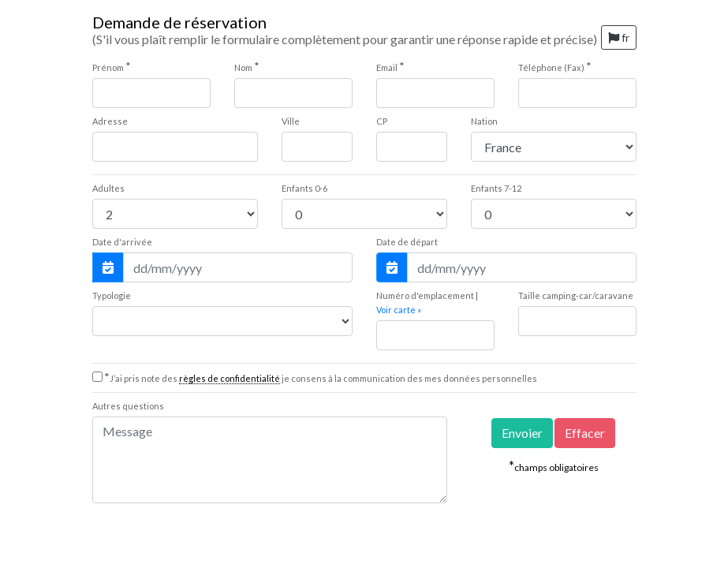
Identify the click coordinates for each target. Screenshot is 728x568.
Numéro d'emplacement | (427, 303)
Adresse (110, 121)
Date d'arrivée (122, 242)
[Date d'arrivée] (238, 267)
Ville (291, 121)
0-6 (304, 188)
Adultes (108, 188)
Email (390, 66)
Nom (247, 66)
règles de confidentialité (230, 378)
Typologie (112, 295)
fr (619, 37)
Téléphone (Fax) (555, 66)
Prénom (112, 66)
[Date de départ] (522, 267)
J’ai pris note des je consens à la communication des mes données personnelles (321, 378)
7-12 (496, 188)
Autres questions (128, 406)
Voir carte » (399, 310)
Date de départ (407, 242)
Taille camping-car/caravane (576, 295)
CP (382, 121)
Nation (484, 121)
